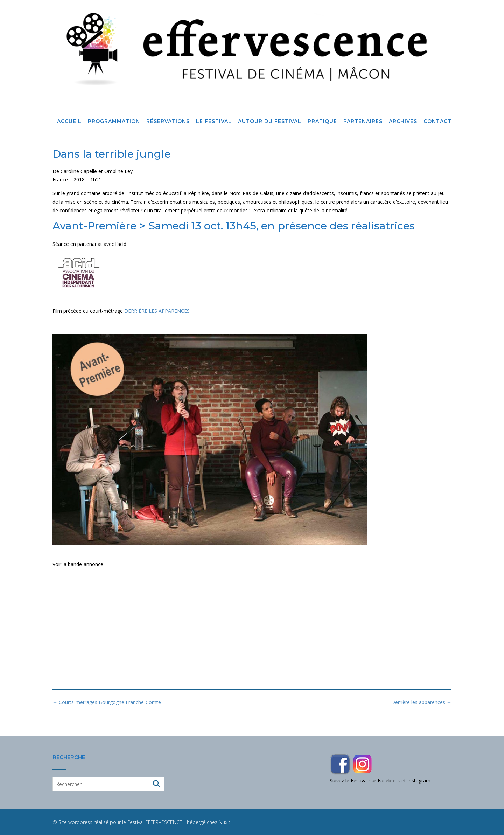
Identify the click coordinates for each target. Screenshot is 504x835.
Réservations (168, 122)
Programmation (114, 122)
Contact (437, 122)
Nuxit (225, 822)
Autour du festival (270, 122)
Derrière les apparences (421, 702)
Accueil (69, 122)
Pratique (322, 122)
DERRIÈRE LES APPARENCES (157, 311)
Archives (403, 122)
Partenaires (363, 122)
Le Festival (214, 122)
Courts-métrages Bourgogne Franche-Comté (107, 702)
